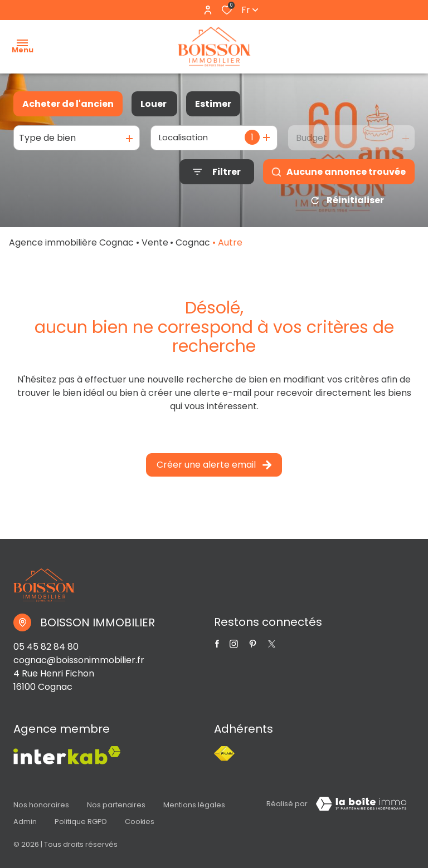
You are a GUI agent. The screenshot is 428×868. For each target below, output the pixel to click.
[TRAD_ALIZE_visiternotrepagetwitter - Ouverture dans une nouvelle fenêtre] (253, 648)
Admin (25, 816)
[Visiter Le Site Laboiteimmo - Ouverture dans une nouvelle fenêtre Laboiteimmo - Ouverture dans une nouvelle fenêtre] (361, 808)
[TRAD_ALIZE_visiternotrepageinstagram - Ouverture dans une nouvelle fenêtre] (234, 648)
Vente (155, 246)
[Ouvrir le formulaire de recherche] (217, 172)
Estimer (213, 104)
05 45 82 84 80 (46, 651)
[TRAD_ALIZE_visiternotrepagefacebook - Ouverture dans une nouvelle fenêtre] (217, 648)
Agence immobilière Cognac (71, 246)
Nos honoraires (41, 806)
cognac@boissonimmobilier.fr (79, 664)
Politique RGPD (81, 816)
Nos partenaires (116, 806)
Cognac (193, 246)
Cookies (140, 816)
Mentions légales (194, 806)
